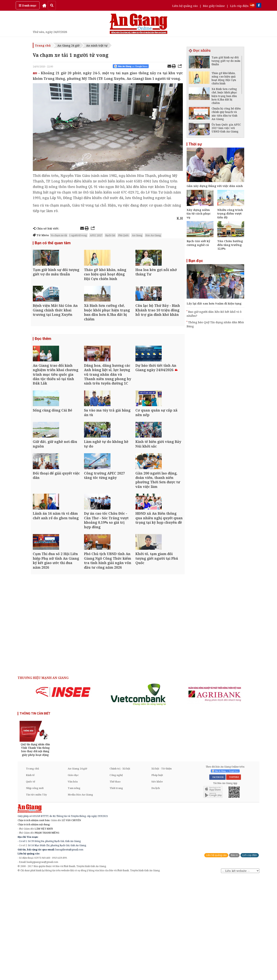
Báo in (234, 958)
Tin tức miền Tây (36, 898)
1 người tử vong (78, 235)
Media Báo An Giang (80, 898)
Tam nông (74, 891)
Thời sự (195, 144)
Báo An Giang (153, 235)
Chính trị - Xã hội (120, 872)
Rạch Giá (110, 235)
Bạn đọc (196, 261)
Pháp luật (157, 878)
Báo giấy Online (214, 6)
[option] (63, 795)
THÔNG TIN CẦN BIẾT (35, 817)
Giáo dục (73, 878)
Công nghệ (116, 878)
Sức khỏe (157, 885)
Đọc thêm (43, 365)
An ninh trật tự (97, 45)
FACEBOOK (217, 880)
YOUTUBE (234, 880)
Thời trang (116, 891)
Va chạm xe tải (59, 235)
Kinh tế (30, 878)
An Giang (137, 235)
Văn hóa (73, 885)
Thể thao (115, 885)
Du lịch (156, 891)
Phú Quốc (124, 235)
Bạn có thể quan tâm (53, 243)
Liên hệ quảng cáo (185, 6)
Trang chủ (43, 45)
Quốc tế (31, 885)
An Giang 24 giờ (68, 45)
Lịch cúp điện (239, 6)
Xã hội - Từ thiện (162, 872)
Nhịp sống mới (35, 891)
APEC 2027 (96, 235)
